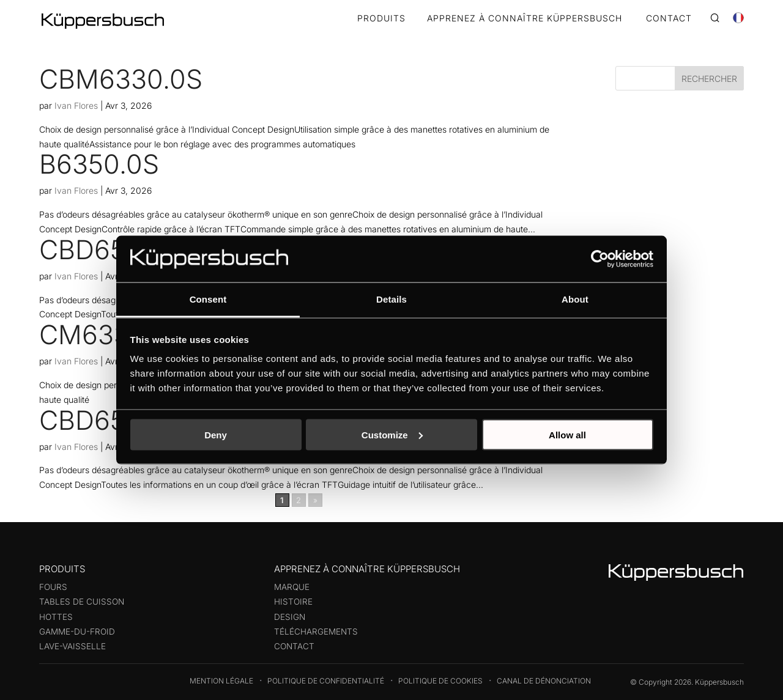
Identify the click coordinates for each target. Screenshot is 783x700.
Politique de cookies (440, 681)
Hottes (56, 617)
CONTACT (669, 19)
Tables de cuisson (82, 602)
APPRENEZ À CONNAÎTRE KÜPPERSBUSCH (525, 19)
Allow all (567, 434)
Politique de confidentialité (326, 681)
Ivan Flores (76, 105)
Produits (381, 19)
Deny (216, 434)
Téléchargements (316, 632)
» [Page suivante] (315, 500)
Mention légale (221, 681)
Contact (294, 646)
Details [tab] (391, 299)
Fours (53, 587)
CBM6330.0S (121, 79)
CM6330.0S (112, 334)
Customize (392, 434)
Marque (292, 587)
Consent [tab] (208, 299)
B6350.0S (99, 164)
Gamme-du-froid (77, 632)
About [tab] (575, 299)
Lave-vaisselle (72, 646)
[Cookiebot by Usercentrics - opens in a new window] (600, 259)
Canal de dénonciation (544, 681)
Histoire (293, 602)
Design (290, 617)
